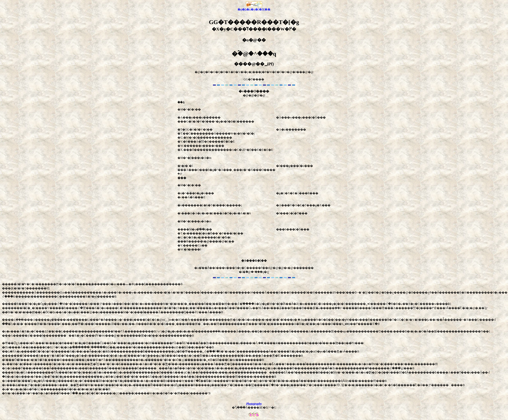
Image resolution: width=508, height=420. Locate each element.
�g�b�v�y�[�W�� (254, 8)
